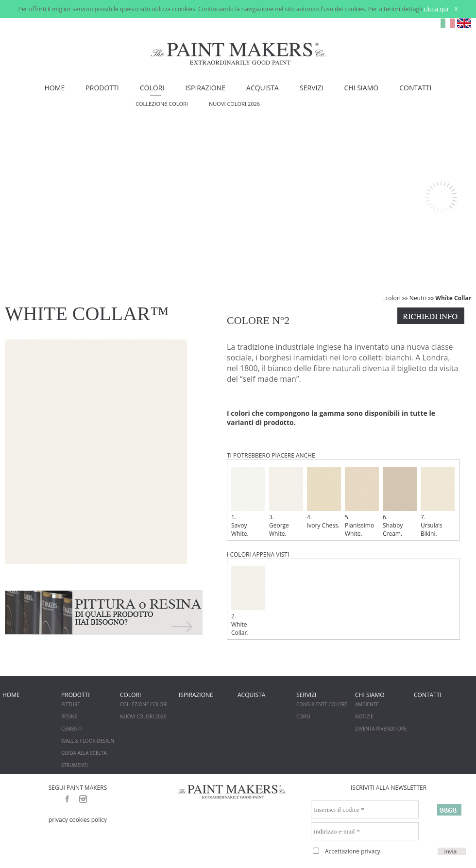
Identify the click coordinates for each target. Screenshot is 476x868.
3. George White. (286, 502)
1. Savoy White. (248, 502)
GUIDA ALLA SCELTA (84, 753)
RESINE (69, 716)
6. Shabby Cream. (400, 502)
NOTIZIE (364, 716)
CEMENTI (71, 729)
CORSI (303, 716)
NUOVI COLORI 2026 (234, 104)
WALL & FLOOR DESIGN (88, 741)
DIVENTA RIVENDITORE (381, 729)
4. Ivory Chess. (324, 498)
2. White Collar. (248, 602)
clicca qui (436, 9)
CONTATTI (415, 88)
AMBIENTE (367, 704)
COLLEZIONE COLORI (162, 104)
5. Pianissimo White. (362, 502)
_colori (391, 298)
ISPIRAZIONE (205, 88)
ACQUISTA (263, 88)
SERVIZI (311, 88)
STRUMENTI (75, 765)
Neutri (418, 298)
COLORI (152, 88)
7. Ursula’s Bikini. (438, 502)
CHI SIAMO (362, 88)
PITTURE (71, 704)
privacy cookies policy (78, 820)
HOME (55, 88)
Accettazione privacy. (353, 851)
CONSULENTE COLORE (322, 704)
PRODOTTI (102, 88)
